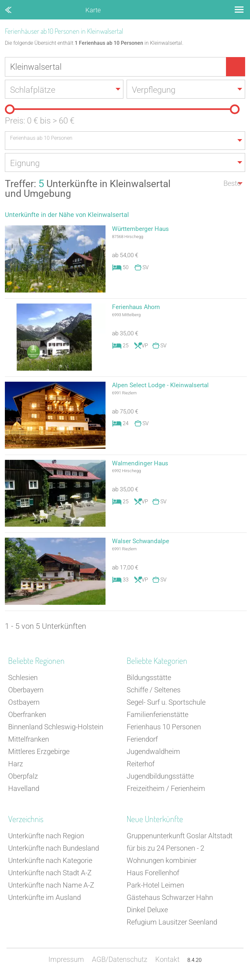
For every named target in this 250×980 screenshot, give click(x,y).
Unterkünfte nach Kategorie (50, 863)
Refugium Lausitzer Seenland (172, 925)
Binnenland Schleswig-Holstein (56, 729)
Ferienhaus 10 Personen (164, 729)
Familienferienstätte (157, 717)
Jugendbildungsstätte (160, 779)
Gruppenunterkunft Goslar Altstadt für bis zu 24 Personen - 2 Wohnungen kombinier (180, 851)
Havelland (24, 791)
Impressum (66, 962)
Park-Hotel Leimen (155, 888)
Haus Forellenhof (153, 875)
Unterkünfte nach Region (46, 838)
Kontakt (167, 962)
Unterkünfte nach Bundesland (54, 851)
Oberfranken (27, 717)
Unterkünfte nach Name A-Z (51, 888)
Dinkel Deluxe (147, 912)
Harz (16, 766)
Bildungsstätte (149, 680)
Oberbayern (26, 693)
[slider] (10, 110)
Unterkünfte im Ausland (44, 900)
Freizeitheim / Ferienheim (166, 791)
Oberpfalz (23, 779)
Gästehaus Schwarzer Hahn (170, 900)
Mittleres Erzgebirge (39, 754)
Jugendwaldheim (153, 754)
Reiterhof (141, 766)
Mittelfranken (29, 742)
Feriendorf (142, 742)
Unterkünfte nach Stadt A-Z (50, 875)
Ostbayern (24, 705)
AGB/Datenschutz (120, 962)
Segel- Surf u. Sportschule (166, 705)
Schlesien (23, 680)
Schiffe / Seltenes (154, 693)
